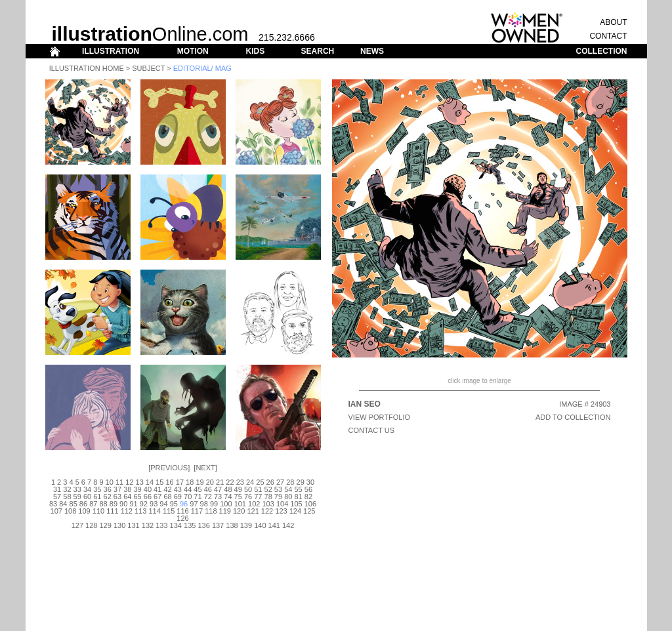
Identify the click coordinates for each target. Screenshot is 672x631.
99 (214, 504)
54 (288, 489)
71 (198, 497)
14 (150, 482)
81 (298, 497)
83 (53, 504)
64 (127, 497)
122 (267, 511)
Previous (169, 468)
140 (260, 525)
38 (127, 489)
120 (239, 511)
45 (198, 489)
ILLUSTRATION (111, 51)
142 (288, 525)
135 (190, 525)
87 (93, 504)
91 (133, 504)
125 (309, 511)
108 (70, 511)
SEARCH (318, 51)
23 (240, 482)
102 (254, 504)
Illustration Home (87, 68)
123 (281, 511)
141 (274, 525)
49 (238, 489)
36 (108, 489)
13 (140, 482)
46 (208, 489)
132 (148, 525)
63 (117, 497)
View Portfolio (380, 417)
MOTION (193, 51)
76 (248, 497)
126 (182, 518)
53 (278, 489)
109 (84, 511)
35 (97, 489)
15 (159, 482)
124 (295, 511)
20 (210, 482)
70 (188, 497)
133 (161, 525)
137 (218, 525)
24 (250, 482)
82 (308, 497)
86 (83, 504)
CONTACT (608, 36)
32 (67, 489)
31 (57, 489)
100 (226, 504)
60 (87, 497)
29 (301, 482)
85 (73, 504)
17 (180, 482)
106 (310, 504)
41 (157, 489)
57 (57, 497)
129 (106, 525)
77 (258, 497)
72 (208, 497)
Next (205, 468)
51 (258, 489)
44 (188, 489)
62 (108, 497)
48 (228, 489)
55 (298, 489)
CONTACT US (372, 430)
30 (310, 482)
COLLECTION (602, 51)
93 (154, 504)
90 (123, 504)
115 (169, 511)
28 (290, 482)
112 (127, 511)
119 (225, 511)
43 (178, 489)
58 (67, 497)
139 (246, 525)
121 (253, 511)
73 (218, 497)
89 (114, 504)
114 (154, 511)
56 (308, 489)
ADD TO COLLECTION (573, 417)
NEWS (372, 51)
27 (280, 482)
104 (282, 504)
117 (197, 511)
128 (91, 525)
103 (268, 504)
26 (270, 482)
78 (268, 497)
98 (204, 504)
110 (98, 511)
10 (110, 482)
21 (220, 482)
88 (103, 504)
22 (230, 482)
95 (174, 504)
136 (203, 525)
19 (199, 482)
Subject (148, 68)
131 (133, 525)
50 (248, 489)
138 (232, 525)
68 (167, 497)
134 (176, 525)
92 (144, 504)
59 (77, 497)
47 (218, 489)
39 (137, 489)
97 (194, 504)
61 (97, 497)
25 (260, 482)
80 (288, 497)
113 (140, 511)
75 (238, 497)
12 (129, 482)
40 (148, 489)
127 (77, 525)
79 (278, 497)
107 (56, 511)
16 (169, 482)
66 (148, 497)
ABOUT (613, 22)
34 (87, 489)
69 (178, 497)
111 (112, 511)
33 (77, 489)
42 (167, 489)
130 (119, 525)
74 (228, 497)
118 (211, 511)
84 (63, 504)
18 (190, 482)
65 (137, 497)
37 (117, 489)
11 (119, 482)
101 (240, 504)
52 (268, 489)
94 (163, 504)
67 (157, 497)
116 (182, 511)
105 (296, 504)
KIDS (255, 51)
